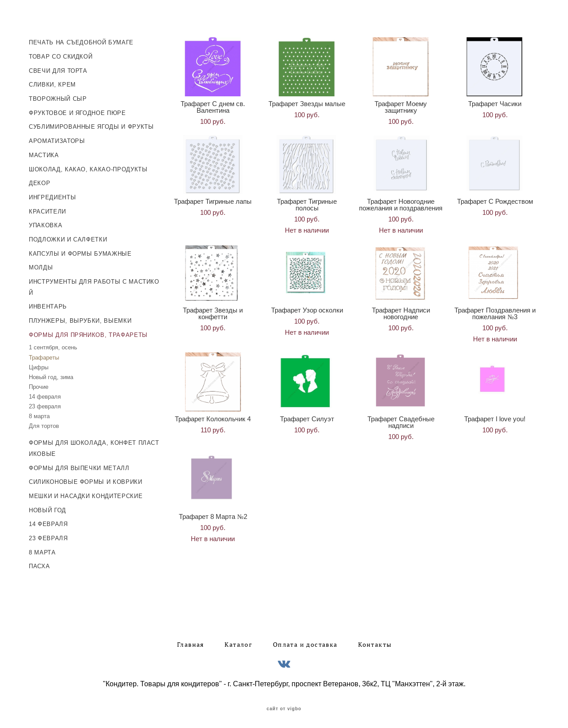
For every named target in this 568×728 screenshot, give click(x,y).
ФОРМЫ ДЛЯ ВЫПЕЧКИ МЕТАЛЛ (79, 465)
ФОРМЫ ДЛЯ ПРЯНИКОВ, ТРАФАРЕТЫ (88, 332)
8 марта (39, 414)
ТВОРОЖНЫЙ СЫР (58, 97)
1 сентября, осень (53, 345)
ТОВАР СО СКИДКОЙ (61, 54)
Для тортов (44, 424)
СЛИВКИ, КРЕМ (52, 82)
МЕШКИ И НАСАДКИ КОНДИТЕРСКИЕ (86, 494)
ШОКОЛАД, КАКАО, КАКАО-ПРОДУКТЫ (88, 167)
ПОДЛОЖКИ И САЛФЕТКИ (68, 237)
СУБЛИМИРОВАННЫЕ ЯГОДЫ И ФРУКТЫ (91, 125)
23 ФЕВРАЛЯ (48, 536)
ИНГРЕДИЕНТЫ (52, 195)
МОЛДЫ (41, 265)
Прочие (39, 385)
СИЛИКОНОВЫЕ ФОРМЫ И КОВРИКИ (86, 480)
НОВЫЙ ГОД (47, 508)
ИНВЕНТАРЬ (48, 304)
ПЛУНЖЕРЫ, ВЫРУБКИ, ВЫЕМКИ (80, 318)
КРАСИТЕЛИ (47, 209)
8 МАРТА (42, 550)
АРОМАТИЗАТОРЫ (57, 139)
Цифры (39, 365)
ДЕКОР (39, 181)
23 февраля (45, 404)
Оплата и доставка (305, 642)
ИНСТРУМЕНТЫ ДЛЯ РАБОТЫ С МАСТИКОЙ (94, 285)
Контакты (375, 642)
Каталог (238, 642)
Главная (191, 642)
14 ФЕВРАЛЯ (48, 522)
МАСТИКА (44, 153)
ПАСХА (39, 564)
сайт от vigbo (284, 707)
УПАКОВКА (45, 223)
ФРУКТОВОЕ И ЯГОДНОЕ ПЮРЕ (77, 110)
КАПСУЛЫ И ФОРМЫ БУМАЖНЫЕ (80, 251)
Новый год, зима (51, 374)
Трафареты (44, 355)
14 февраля (45, 394)
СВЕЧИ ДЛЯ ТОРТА (58, 68)
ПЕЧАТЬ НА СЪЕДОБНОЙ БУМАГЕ (81, 40)
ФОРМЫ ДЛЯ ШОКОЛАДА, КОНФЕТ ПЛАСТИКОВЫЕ (94, 446)
